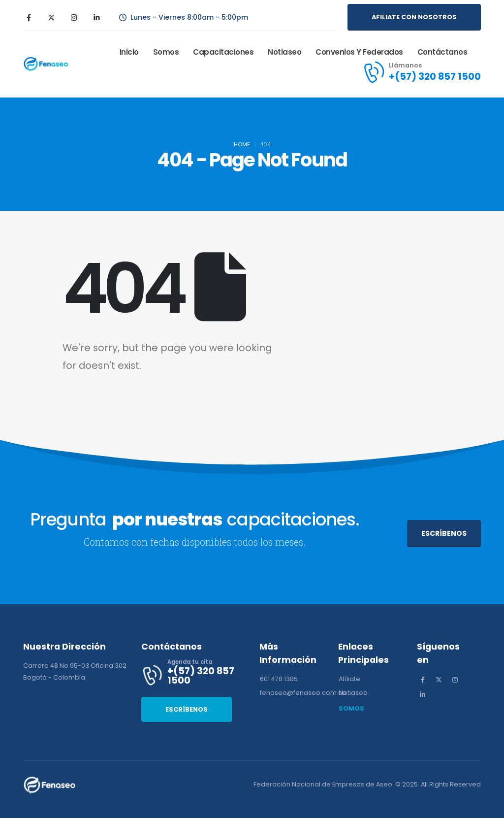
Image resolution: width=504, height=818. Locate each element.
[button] (414, 17)
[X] (51, 17)
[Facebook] (29, 17)
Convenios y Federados (359, 52)
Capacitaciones (223, 52)
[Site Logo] (47, 64)
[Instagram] (74, 17)
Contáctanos (442, 52)
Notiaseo (284, 52)
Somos (166, 52)
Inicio (129, 52)
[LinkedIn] (96, 17)
